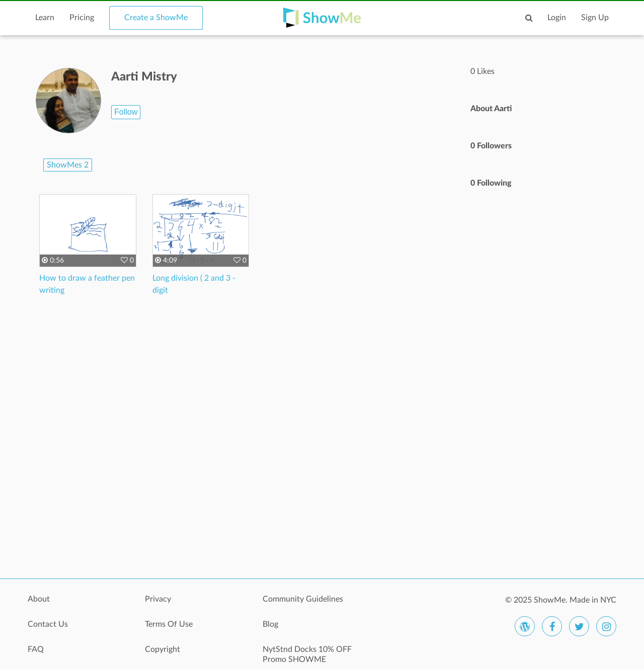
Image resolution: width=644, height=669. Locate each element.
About (39, 599)
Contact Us (48, 624)
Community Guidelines (303, 599)
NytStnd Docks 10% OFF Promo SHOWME (307, 654)
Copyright (163, 649)
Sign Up (595, 18)
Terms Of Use (169, 624)
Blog (270, 624)
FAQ (36, 649)
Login (557, 18)
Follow (126, 112)
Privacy (158, 599)
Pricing (82, 18)
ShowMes (68, 165)
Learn (45, 18)
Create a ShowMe (156, 18)
